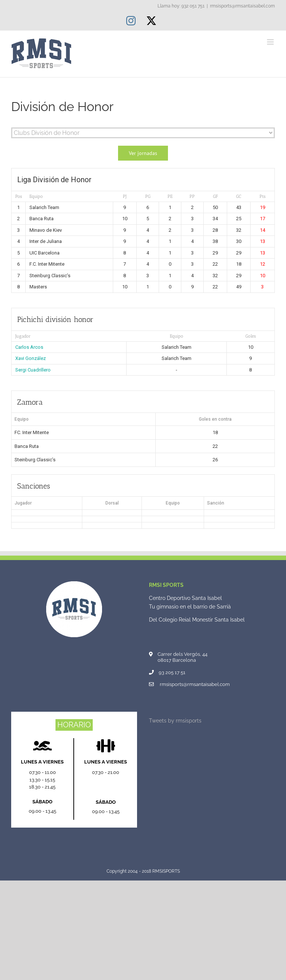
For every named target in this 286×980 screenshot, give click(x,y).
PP (192, 196)
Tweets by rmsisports (175, 721)
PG (148, 196)
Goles (251, 336)
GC (239, 196)
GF (215, 196)
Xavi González (31, 358)
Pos (19, 196)
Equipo (36, 196)
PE (170, 196)
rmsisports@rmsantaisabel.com (242, 6)
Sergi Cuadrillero (33, 370)
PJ (125, 196)
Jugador (23, 336)
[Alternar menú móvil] (271, 42)
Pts (263, 196)
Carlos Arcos (29, 347)
